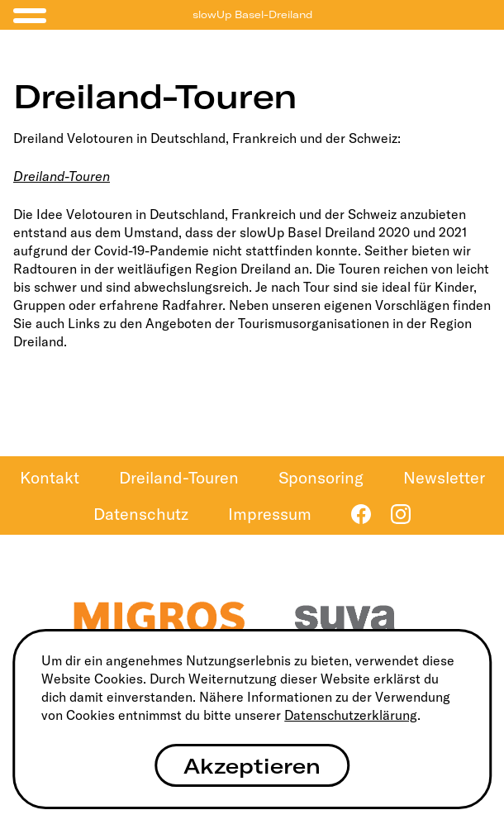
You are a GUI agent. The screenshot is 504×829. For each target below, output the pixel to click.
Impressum (270, 514)
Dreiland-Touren (62, 176)
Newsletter (444, 477)
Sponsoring (321, 477)
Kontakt (50, 477)
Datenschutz (141, 514)
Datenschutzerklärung (351, 715)
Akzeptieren (252, 766)
